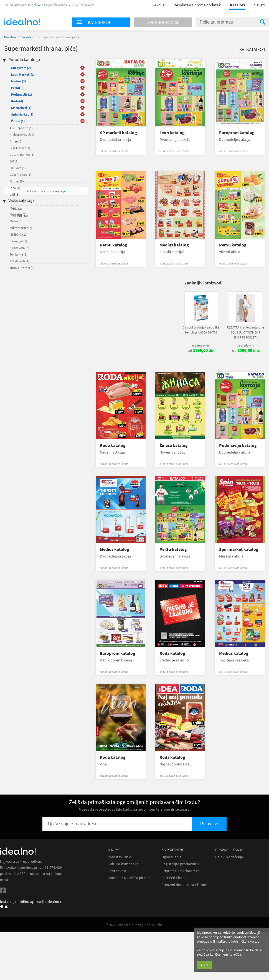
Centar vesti (117, 871)
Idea (15, 188)
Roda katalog (113, 445)
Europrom (21, 68)
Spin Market (22, 114)
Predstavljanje (119, 857)
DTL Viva (18, 168)
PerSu (18, 88)
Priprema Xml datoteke (181, 871)
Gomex (17, 181)
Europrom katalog (237, 133)
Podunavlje (21, 94)
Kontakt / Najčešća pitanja (129, 878)
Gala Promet (21, 175)
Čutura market (22, 155)
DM (14, 161)
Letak (16, 209)
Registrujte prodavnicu (180, 864)
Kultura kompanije (123, 864)
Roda (17, 101)
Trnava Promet (22, 268)
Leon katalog (172, 133)
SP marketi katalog (118, 133)
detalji (254, 932)
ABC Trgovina (21, 128)
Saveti (259, 5)
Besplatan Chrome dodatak (197, 5)
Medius (18, 81)
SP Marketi (21, 108)
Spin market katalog (239, 549)
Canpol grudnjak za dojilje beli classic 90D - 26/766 (201, 330)
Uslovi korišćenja (229, 857)
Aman (16, 141)
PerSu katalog (114, 245)
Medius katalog (174, 245)
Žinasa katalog (174, 445)
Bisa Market (20, 148)
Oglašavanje (171, 857)
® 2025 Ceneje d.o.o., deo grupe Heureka (134, 925)
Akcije (159, 5)
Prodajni (19, 216)
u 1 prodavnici (201, 345)
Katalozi (237, 5)
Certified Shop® (174, 878)
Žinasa (18, 121)
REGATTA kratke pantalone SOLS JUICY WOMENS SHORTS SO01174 (245, 332)
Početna (10, 37)
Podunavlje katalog (238, 445)
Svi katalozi (29, 37)
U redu (205, 965)
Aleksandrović (22, 135)
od (201, 350)
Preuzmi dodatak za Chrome (185, 885)
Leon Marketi (23, 74)
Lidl (15, 194)
